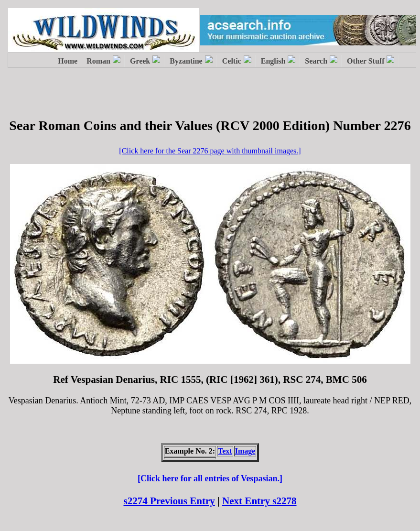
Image (245, 451)
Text (225, 451)
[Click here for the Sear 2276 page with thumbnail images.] (210, 151)
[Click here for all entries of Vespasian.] (210, 478)
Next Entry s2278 (259, 501)
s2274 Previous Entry (169, 501)
